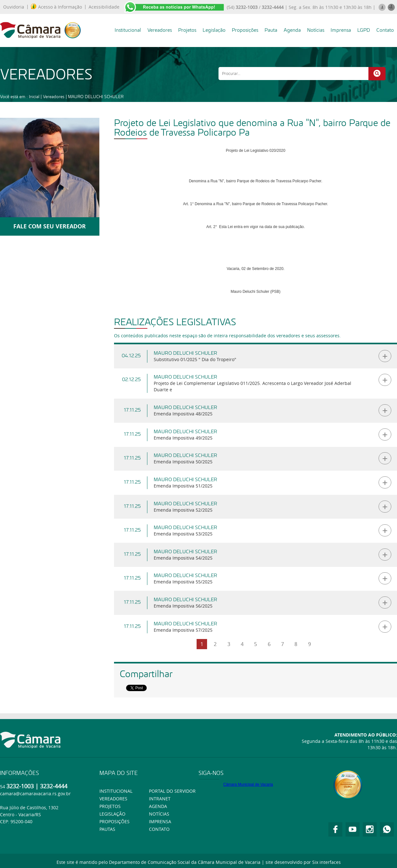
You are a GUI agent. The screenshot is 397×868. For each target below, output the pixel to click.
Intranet (160, 799)
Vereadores (160, 30)
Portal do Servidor (172, 791)
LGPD (364, 30)
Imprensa (341, 30)
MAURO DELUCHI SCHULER (96, 97)
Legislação (214, 30)
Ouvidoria (14, 7)
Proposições (245, 30)
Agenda (292, 30)
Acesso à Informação (56, 7)
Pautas (107, 829)
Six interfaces (326, 862)
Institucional (128, 30)
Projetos (187, 30)
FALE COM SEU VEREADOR (50, 226)
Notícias (316, 30)
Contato (385, 30)
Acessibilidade (104, 7)
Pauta (271, 30)
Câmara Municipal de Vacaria (248, 784)
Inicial (34, 97)
